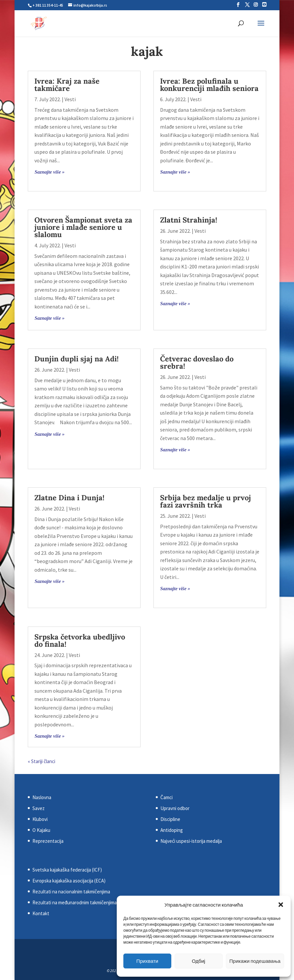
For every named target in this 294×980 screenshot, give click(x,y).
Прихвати (147, 961)
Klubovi (40, 819)
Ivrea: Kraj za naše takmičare (67, 85)
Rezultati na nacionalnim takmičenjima (71, 892)
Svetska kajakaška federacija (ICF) (67, 870)
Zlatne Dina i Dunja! (69, 498)
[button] (281, 905)
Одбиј (198, 961)
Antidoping (172, 830)
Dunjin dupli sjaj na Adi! (77, 359)
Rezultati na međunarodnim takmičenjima (75, 902)
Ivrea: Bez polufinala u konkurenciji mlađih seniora (209, 85)
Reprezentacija (48, 841)
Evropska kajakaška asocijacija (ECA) (69, 881)
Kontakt (41, 913)
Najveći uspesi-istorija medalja (191, 841)
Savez (39, 808)
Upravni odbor (175, 808)
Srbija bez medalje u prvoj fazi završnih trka (206, 501)
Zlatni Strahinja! (189, 220)
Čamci (167, 797)
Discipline (170, 819)
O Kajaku (41, 830)
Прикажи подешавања (255, 961)
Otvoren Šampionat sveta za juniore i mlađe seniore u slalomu (83, 227)
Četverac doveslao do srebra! (197, 362)
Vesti (70, 99)
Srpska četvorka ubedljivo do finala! (80, 640)
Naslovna (42, 797)
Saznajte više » (49, 172)
